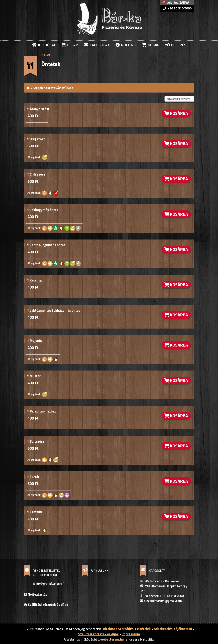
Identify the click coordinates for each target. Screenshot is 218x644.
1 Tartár (33, 477)
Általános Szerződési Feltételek (127, 629)
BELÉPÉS (176, 45)
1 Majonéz (35, 340)
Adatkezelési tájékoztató (173, 629)
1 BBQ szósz (36, 139)
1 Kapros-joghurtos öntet (46, 245)
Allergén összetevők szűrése (50, 88)
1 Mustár (34, 376)
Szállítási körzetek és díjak (48, 604)
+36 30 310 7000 (177, 8)
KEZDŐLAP (44, 45)
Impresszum (131, 634)
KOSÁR (151, 45)
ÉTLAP (70, 45)
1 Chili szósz (36, 174)
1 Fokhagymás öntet (43, 210)
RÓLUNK (126, 45)
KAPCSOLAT (97, 45)
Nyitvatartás (37, 594)
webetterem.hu (112, 639)
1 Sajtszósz (36, 441)
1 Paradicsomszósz (41, 411)
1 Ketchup (35, 280)
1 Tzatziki (34, 512)
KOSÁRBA (176, 113)
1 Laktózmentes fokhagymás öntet (54, 310)
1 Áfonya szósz (38, 109)
